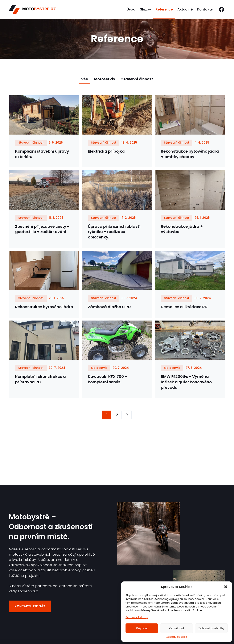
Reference (164, 9)
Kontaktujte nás (30, 607)
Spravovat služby (137, 617)
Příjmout (142, 628)
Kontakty (205, 9)
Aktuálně (185, 9)
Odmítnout (177, 628)
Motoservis (105, 79)
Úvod (131, 9)
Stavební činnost (137, 79)
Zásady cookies (177, 637)
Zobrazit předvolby (211, 628)
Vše (85, 79)
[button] (226, 587)
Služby (145, 9)
